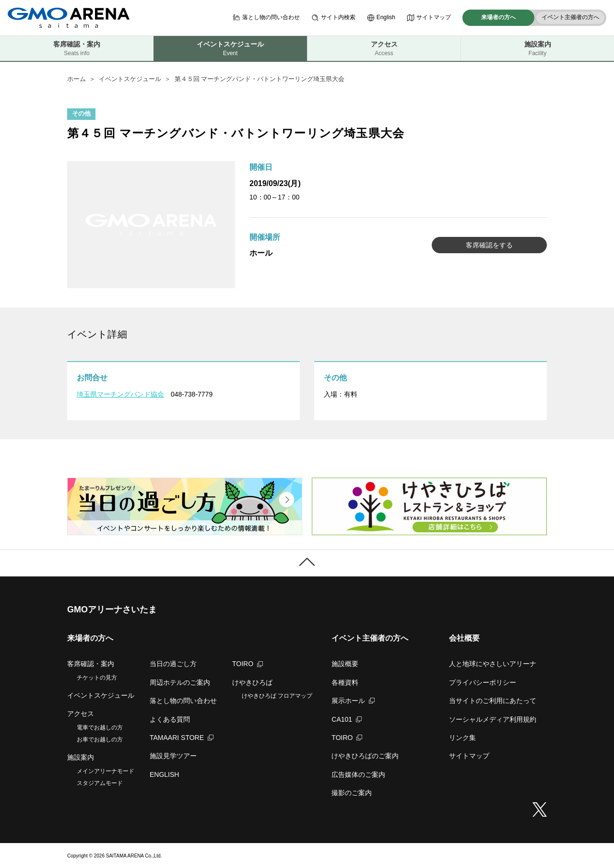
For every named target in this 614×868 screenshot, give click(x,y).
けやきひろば (252, 682)
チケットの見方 (97, 678)
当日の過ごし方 (173, 664)
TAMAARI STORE (182, 738)
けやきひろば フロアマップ (277, 696)
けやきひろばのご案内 (365, 756)
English (381, 18)
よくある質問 (170, 719)
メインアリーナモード (106, 771)
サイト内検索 (333, 18)
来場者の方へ (498, 17)
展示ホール (353, 701)
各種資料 (345, 682)
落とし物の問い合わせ (266, 18)
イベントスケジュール (130, 79)
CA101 (347, 719)
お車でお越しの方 (100, 739)
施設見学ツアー (173, 756)
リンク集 (462, 738)
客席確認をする (489, 245)
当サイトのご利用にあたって (493, 701)
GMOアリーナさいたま (112, 610)
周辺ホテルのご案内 (180, 682)
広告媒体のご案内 (358, 774)
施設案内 (537, 49)
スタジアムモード (100, 783)
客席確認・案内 (77, 49)
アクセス (384, 49)
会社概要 (464, 638)
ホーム (77, 79)
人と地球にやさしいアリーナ (493, 664)
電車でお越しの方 (100, 727)
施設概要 (345, 664)
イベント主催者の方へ (570, 17)
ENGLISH (164, 774)
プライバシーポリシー (483, 682)
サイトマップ (429, 18)
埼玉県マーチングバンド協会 (120, 394)
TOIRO (248, 664)
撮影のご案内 (352, 793)
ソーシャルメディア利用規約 (493, 719)
